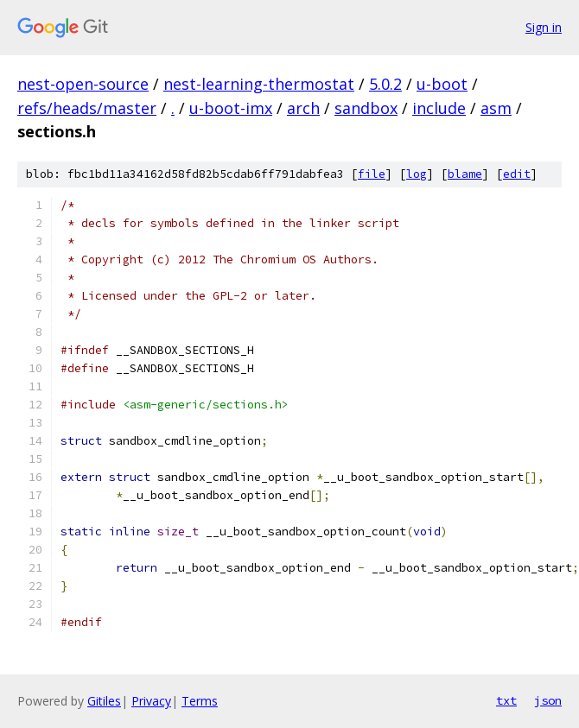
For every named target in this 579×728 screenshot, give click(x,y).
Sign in (544, 27)
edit (517, 174)
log (417, 174)
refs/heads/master (87, 108)
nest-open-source (83, 84)
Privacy (151, 701)
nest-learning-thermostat (259, 84)
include (439, 108)
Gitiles (104, 701)
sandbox (366, 108)
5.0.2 (385, 84)
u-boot (442, 84)
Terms (200, 701)
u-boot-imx (231, 108)
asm (496, 108)
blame (465, 174)
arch (303, 108)
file (372, 174)
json (548, 700)
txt (506, 700)
